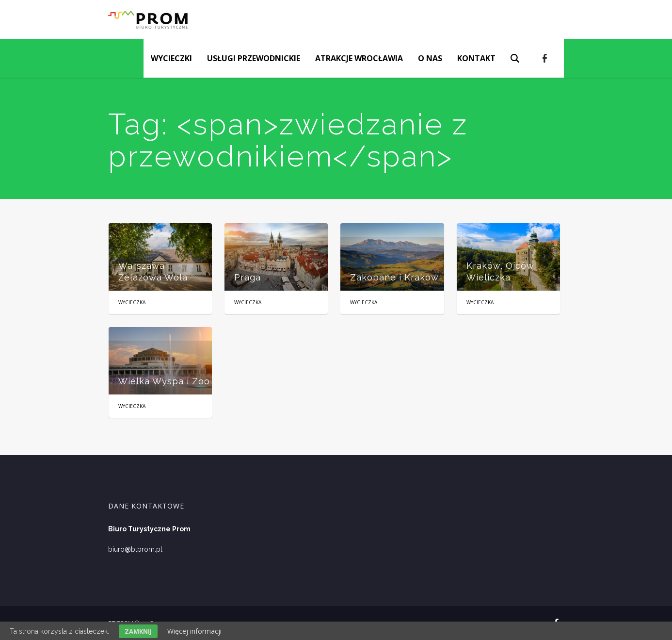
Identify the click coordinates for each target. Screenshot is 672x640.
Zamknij (138, 631)
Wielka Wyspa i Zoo (164, 381)
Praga (248, 277)
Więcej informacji (194, 631)
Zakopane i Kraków (394, 277)
